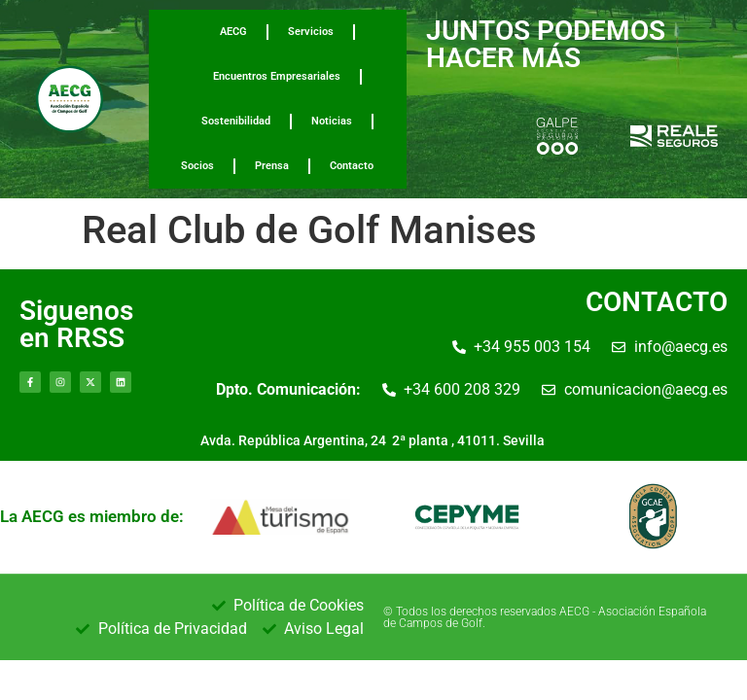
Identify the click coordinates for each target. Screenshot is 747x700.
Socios (197, 166)
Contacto (352, 166)
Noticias (332, 121)
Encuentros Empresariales (277, 76)
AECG (233, 32)
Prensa (272, 166)
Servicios (311, 32)
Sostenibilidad (236, 121)
